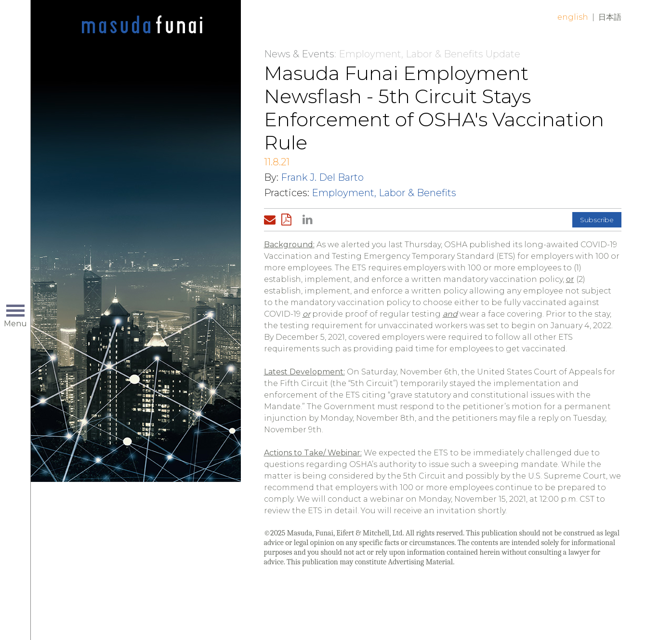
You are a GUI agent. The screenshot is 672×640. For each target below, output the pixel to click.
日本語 (610, 17)
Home (142, 25)
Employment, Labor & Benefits (384, 193)
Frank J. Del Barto (322, 177)
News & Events (299, 54)
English (573, 17)
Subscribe (597, 220)
